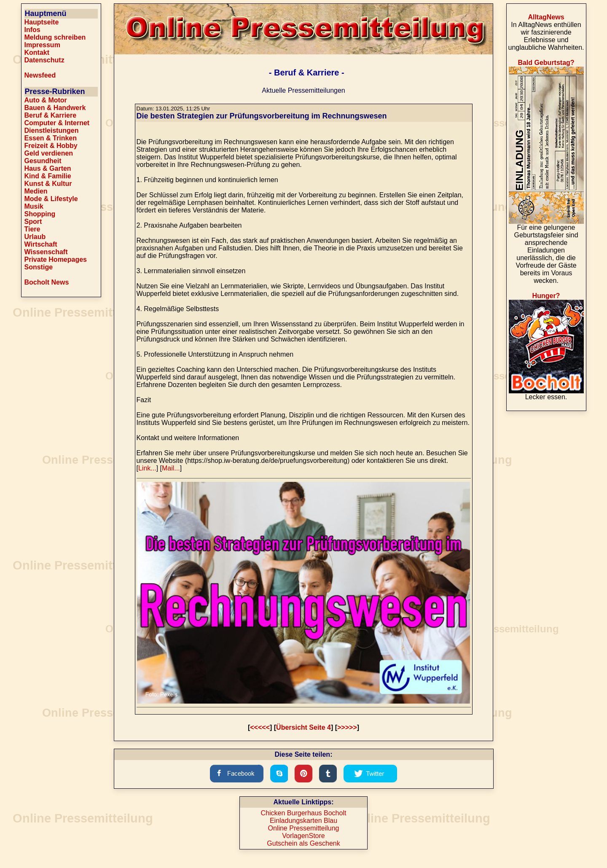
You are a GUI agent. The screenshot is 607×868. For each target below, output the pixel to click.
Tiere (32, 229)
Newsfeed (40, 75)
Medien (36, 191)
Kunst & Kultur (48, 184)
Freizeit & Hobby (51, 146)
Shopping (40, 214)
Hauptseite (42, 22)
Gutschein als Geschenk (303, 843)
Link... (147, 468)
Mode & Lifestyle (51, 199)
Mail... (171, 468)
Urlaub (35, 237)
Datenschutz (44, 60)
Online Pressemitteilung (304, 828)
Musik (34, 206)
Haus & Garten (48, 168)
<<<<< (260, 727)
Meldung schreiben (55, 37)
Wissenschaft (46, 252)
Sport (33, 222)
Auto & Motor (46, 100)
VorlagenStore (303, 836)
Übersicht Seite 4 (303, 727)
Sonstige (39, 267)
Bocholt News (47, 282)
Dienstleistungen (52, 130)
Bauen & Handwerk (55, 108)
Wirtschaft (41, 244)
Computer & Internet (57, 123)
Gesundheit (43, 161)
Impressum (42, 45)
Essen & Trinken (51, 138)
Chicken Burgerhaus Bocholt (304, 813)
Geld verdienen (49, 153)
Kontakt (37, 52)
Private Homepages (56, 259)
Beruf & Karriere (51, 115)
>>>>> (347, 727)
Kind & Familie (48, 176)
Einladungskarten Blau (303, 821)
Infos (32, 30)
